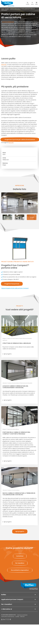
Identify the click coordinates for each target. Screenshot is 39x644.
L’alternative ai (7, 609)
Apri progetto (8, 354)
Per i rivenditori (7, 604)
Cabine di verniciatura (15, 9)
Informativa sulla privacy (8, 616)
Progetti (7, 9)
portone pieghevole (8, 22)
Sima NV (4, 65)
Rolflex (4, 595)
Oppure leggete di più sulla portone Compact (15, 288)
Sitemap (22, 616)
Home (3, 9)
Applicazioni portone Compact (12, 599)
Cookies (17, 616)
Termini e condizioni (22, 615)
